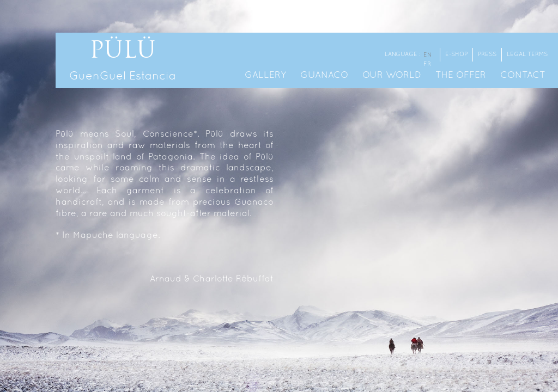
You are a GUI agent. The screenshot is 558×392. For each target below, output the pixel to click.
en (427, 55)
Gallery (265, 75)
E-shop (456, 54)
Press (487, 54)
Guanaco (324, 75)
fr (427, 64)
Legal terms (527, 54)
